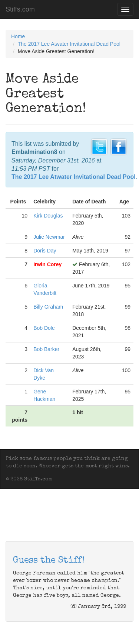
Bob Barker (46, 349)
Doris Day (45, 251)
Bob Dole (44, 328)
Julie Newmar (49, 237)
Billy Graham (48, 307)
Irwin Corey (47, 264)
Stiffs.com (20, 9)
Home (18, 36)
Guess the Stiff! (49, 561)
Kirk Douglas (48, 216)
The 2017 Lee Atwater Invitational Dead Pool (69, 44)
